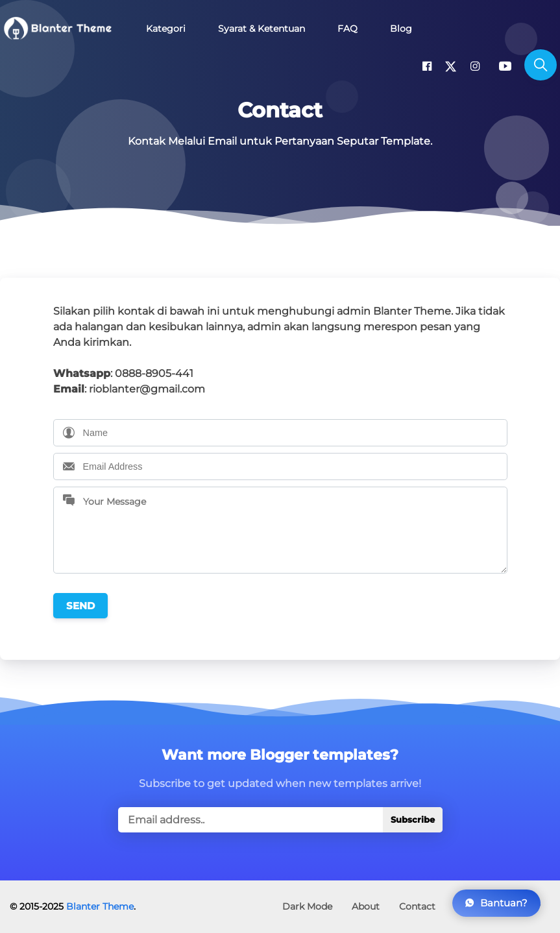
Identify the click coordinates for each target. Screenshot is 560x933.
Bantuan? (496, 903)
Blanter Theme (100, 906)
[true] (280, 820)
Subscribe (413, 820)
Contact (417, 906)
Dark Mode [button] (307, 906)
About (366, 906)
